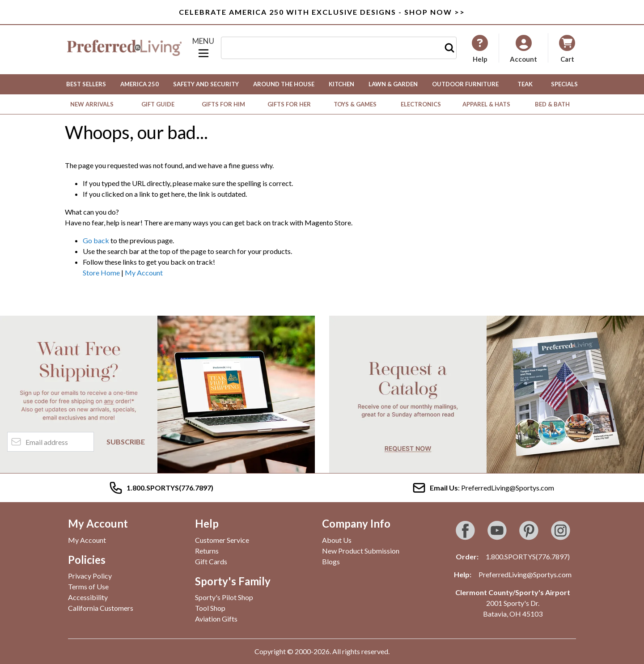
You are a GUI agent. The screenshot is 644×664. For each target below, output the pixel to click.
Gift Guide (158, 104)
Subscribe (126, 442)
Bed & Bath (552, 104)
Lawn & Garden (393, 84)
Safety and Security (206, 84)
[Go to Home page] (124, 48)
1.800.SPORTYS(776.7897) (528, 556)
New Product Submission (361, 551)
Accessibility (88, 597)
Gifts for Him (223, 104)
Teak (525, 84)
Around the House (284, 84)
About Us (337, 540)
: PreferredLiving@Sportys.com (483, 488)
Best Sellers (86, 84)
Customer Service (222, 540)
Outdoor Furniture (465, 84)
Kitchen (341, 84)
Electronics (421, 104)
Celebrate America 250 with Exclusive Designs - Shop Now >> (322, 12)
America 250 (140, 84)
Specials (564, 84)
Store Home (101, 273)
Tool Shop (210, 608)
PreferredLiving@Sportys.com (525, 574)
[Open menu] (203, 48)
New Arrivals (92, 104)
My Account (144, 273)
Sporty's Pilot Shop (224, 597)
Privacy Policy (90, 576)
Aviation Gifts (216, 619)
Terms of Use (88, 586)
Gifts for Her (289, 104)
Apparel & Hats (486, 104)
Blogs (331, 561)
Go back (96, 240)
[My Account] (480, 49)
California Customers (101, 608)
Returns (207, 551)
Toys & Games (355, 104)
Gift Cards (211, 561)
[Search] (449, 48)
